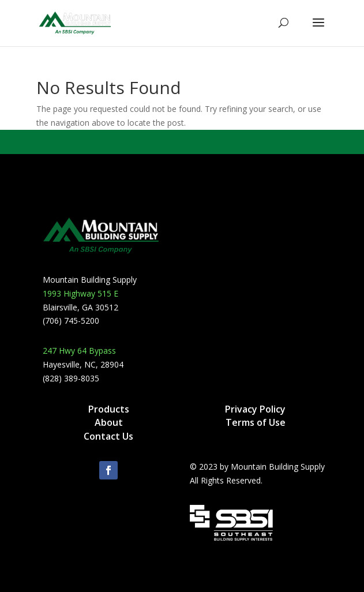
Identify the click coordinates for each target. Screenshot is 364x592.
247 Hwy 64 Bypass (79, 351)
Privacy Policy (255, 409)
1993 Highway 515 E (80, 293)
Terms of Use (256, 422)
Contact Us (108, 436)
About (109, 422)
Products (109, 409)
